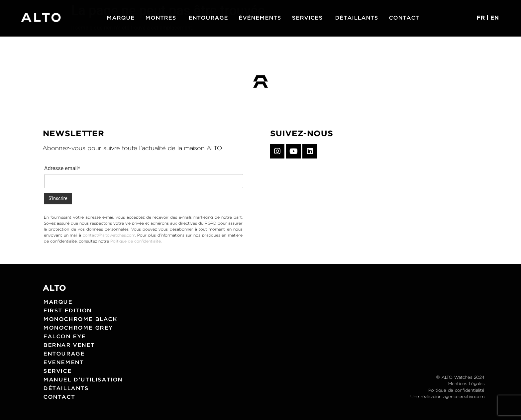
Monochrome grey (78, 327)
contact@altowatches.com (109, 235)
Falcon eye (64, 336)
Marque (58, 302)
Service (57, 371)
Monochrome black (80, 319)
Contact (59, 397)
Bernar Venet (69, 345)
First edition (67, 310)
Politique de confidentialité (136, 241)
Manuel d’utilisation (83, 379)
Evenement (63, 362)
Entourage (64, 353)
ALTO (54, 288)
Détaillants (66, 388)
